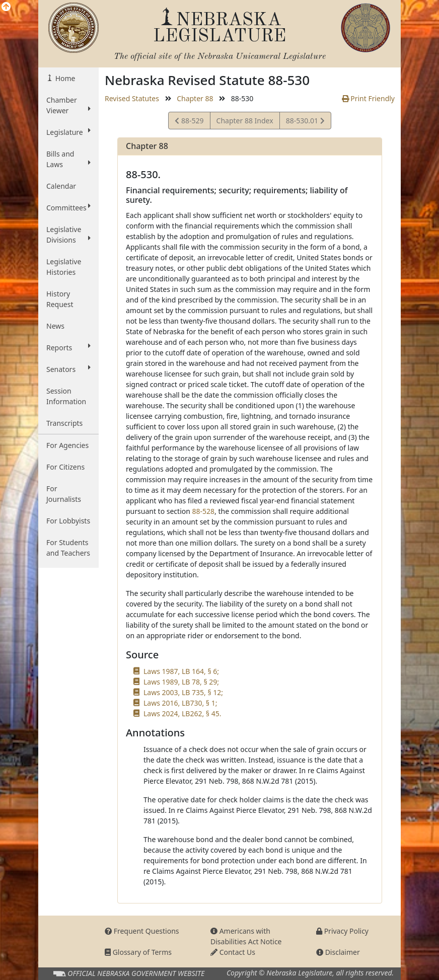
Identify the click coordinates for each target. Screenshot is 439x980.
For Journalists (64, 494)
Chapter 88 (195, 98)
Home (64, 78)
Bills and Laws (68, 159)
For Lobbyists (68, 521)
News (55, 326)
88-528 (204, 511)
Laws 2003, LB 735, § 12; (183, 692)
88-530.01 (305, 122)
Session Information (66, 396)
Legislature (68, 132)
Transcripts (64, 423)
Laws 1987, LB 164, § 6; (181, 671)
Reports (68, 347)
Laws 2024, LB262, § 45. (182, 713)
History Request (60, 299)
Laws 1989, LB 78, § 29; (181, 682)
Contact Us (233, 952)
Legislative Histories (64, 267)
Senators (68, 369)
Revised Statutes (132, 98)
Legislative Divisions (68, 235)
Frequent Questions (142, 931)
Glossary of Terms (138, 952)
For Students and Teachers (68, 548)
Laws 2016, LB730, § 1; (180, 703)
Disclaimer (338, 952)
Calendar (61, 186)
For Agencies (67, 445)
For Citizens (65, 467)
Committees (68, 207)
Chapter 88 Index (245, 121)
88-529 (189, 122)
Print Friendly (368, 98)
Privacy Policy (342, 931)
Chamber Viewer (68, 105)
